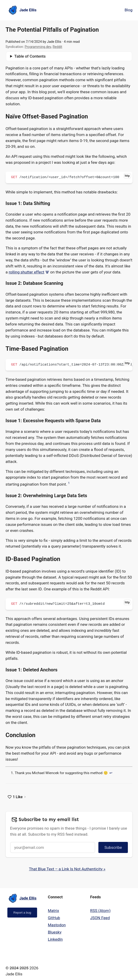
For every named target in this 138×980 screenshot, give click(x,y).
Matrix (54, 911)
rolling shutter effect (29, 272)
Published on (24, 42)
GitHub (54, 918)
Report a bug (22, 913)
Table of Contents (30, 56)
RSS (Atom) (100, 911)
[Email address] (53, 847)
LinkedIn (55, 939)
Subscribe (113, 847)
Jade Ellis (54, 42)
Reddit (57, 47)
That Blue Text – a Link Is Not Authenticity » (67, 869)
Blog (129, 10)
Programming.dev (38, 47)
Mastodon (57, 925)
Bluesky (55, 932)
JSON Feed (100, 918)
